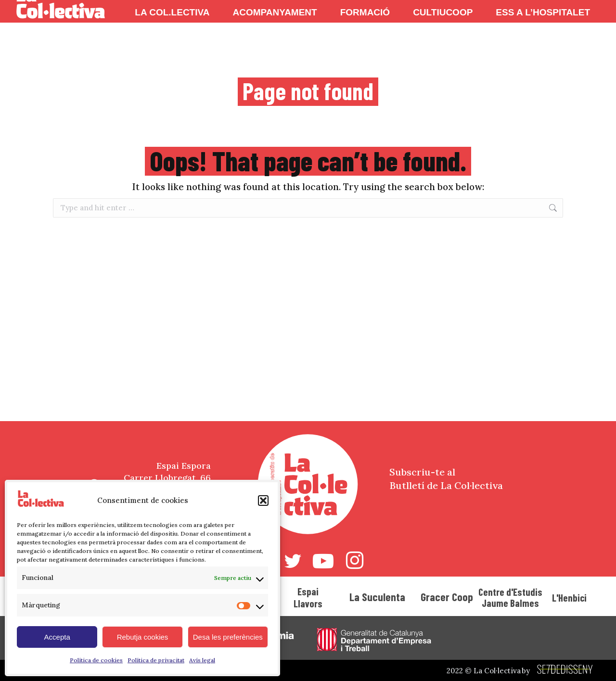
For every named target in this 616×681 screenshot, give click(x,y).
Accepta (57, 637)
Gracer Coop (447, 597)
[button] (263, 501)
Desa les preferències (228, 637)
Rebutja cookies (143, 637)
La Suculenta (377, 597)
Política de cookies (96, 660)
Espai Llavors (308, 597)
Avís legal (202, 660)
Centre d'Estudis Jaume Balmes (510, 597)
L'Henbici (569, 597)
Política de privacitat (156, 660)
